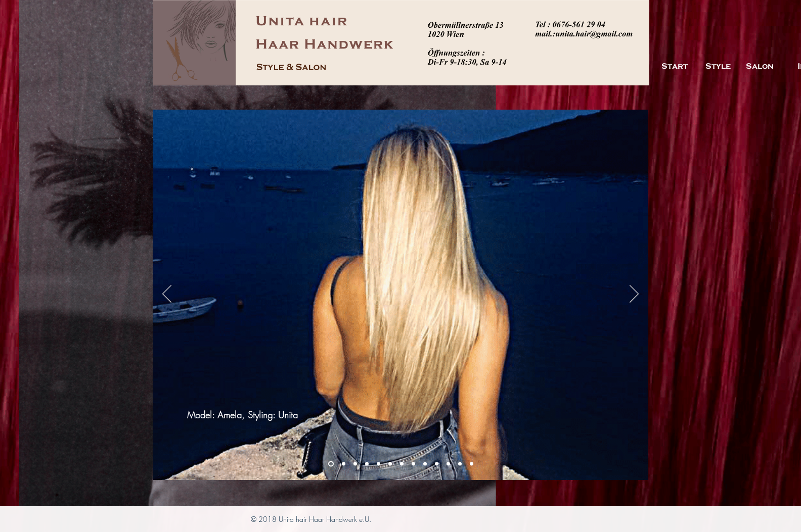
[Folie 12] (367, 464)
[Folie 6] (413, 464)
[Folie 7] (437, 464)
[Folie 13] (390, 464)
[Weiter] (634, 295)
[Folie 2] (344, 464)
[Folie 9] (460, 464)
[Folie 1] (331, 464)
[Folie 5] (402, 464)
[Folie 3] (355, 464)
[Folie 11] (379, 464)
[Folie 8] (448, 464)
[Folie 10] (472, 464)
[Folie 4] (425, 464)
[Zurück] (167, 295)
